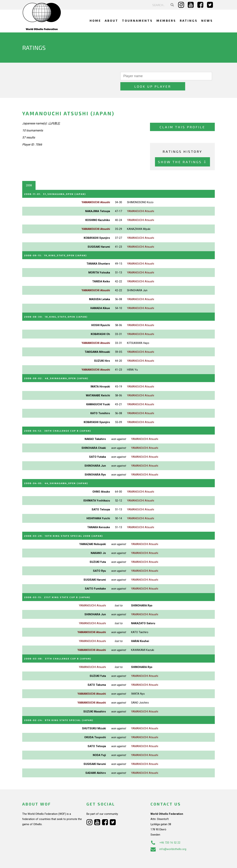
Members (166, 20)
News (207, 20)
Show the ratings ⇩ (182, 152)
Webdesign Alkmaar (38, 861)
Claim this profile (182, 117)
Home (95, 20)
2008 (29, 175)
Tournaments (137, 20)
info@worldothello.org (168, 835)
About (112, 20)
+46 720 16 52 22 (165, 829)
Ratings (189, 20)
